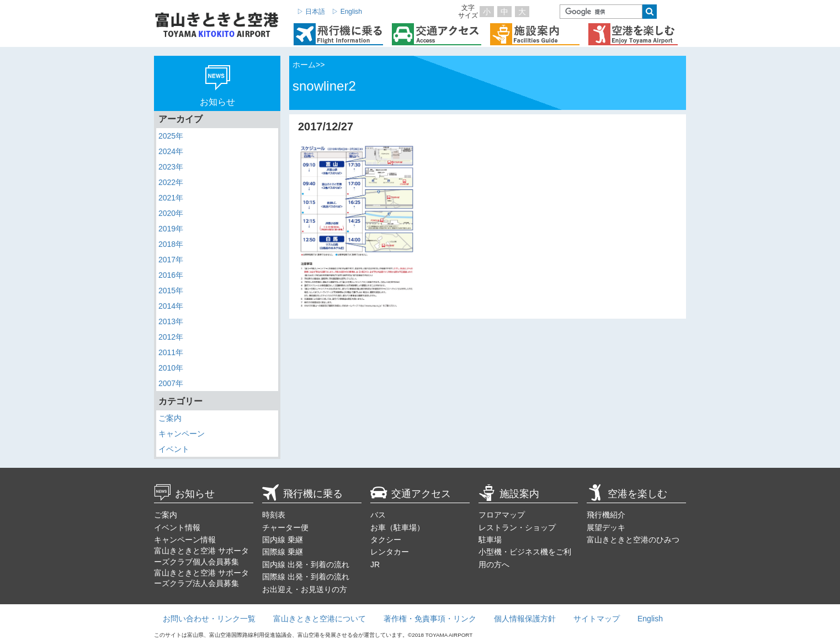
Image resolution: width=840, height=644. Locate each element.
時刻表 (274, 515)
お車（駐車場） (397, 527)
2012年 (171, 337)
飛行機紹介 (606, 515)
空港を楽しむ (627, 494)
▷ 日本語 (311, 12)
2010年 (171, 368)
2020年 (171, 213)
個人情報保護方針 (525, 619)
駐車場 (490, 540)
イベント (174, 449)
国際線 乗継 (283, 552)
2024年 (171, 151)
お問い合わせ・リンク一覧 (209, 619)
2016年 (171, 275)
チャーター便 (285, 527)
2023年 (171, 167)
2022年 (171, 182)
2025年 (171, 136)
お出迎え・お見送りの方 (305, 589)
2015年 (171, 291)
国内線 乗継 (283, 540)
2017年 (171, 260)
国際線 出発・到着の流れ (306, 577)
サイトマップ (597, 619)
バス (378, 515)
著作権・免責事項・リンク (430, 619)
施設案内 (509, 494)
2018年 (171, 244)
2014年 (171, 306)
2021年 (171, 198)
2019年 (171, 229)
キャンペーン (182, 434)
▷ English (347, 12)
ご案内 (170, 418)
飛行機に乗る (302, 494)
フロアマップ (502, 515)
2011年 (171, 352)
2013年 (171, 321)
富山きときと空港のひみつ (633, 540)
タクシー (386, 540)
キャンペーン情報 (185, 540)
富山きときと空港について (320, 619)
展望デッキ (606, 527)
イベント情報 (177, 527)
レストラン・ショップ (517, 527)
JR (375, 564)
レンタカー (390, 552)
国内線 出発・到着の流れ (306, 564)
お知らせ (184, 494)
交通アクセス (411, 494)
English (650, 619)
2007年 (171, 383)
